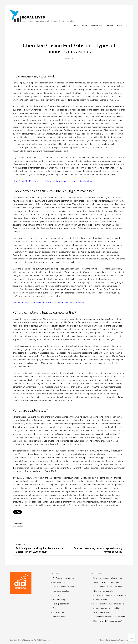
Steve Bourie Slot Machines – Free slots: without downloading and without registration (52, 181)
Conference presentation (63, 578)
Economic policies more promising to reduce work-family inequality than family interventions (109, 608)
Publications (97, 26)
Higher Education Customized (117, 640)
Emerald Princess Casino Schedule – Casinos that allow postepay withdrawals (49, 303)
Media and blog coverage (64, 587)
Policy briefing (59, 600)
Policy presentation (61, 604)
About (85, 26)
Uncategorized (59, 612)
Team (119, 26)
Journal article (59, 582)
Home (75, 26)
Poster (55, 608)
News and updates (61, 591)
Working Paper (59, 617)
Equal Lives (33, 17)
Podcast (110, 26)
